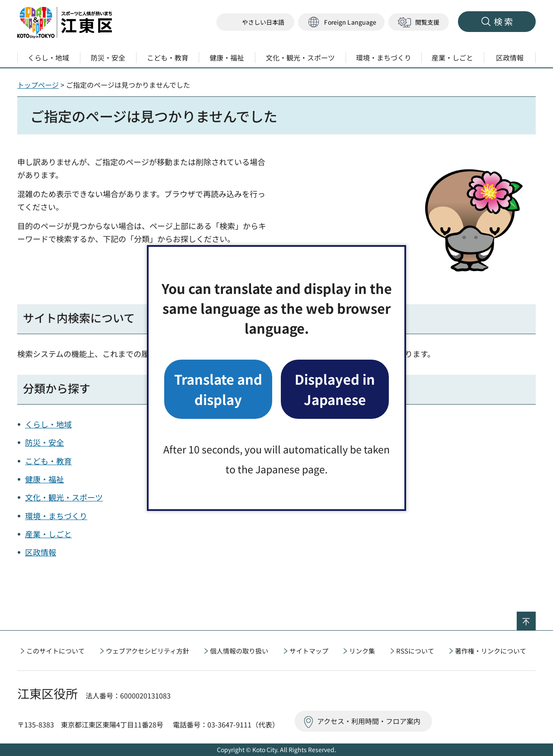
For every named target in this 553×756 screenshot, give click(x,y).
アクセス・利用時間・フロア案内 (369, 721)
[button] (341, 22)
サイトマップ (309, 651)
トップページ (38, 85)
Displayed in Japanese (335, 389)
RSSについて (415, 651)
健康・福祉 (44, 479)
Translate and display (218, 389)
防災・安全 (44, 442)
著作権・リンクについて (491, 651)
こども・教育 (48, 461)
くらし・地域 (48, 424)
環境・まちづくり (56, 516)
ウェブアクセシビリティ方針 (148, 651)
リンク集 (362, 651)
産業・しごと (48, 534)
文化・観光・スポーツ (64, 497)
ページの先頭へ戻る (536, 617)
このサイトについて (56, 651)
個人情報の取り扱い (239, 651)
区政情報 (41, 552)
